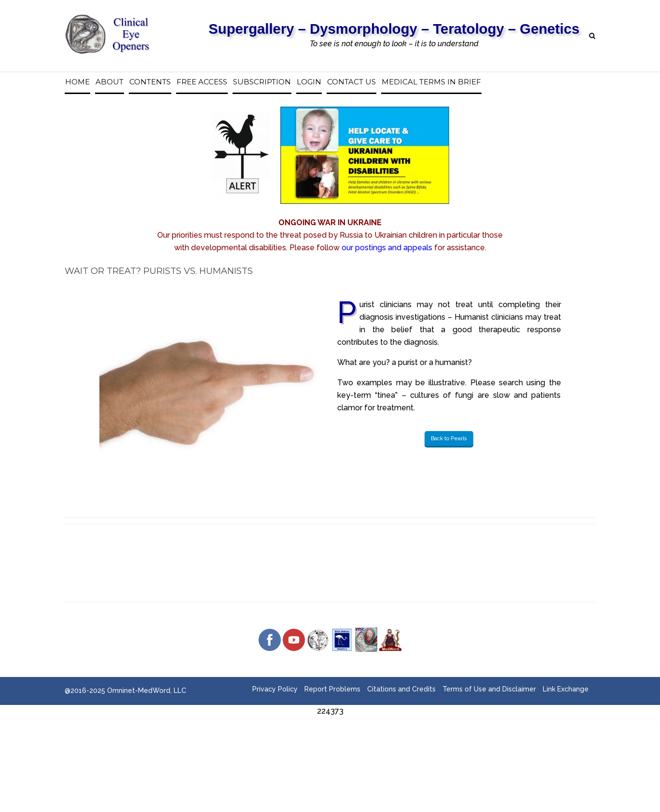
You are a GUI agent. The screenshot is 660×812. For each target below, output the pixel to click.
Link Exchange (566, 689)
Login (309, 82)
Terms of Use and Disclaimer (489, 689)
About (110, 82)
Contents (150, 82)
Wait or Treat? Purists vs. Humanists (159, 271)
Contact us (351, 82)
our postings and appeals (387, 248)
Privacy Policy (275, 689)
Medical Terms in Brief (431, 82)
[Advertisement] (330, 739)
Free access (202, 82)
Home (77, 82)
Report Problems (332, 689)
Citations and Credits (401, 689)
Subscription (262, 82)
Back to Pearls (449, 439)
